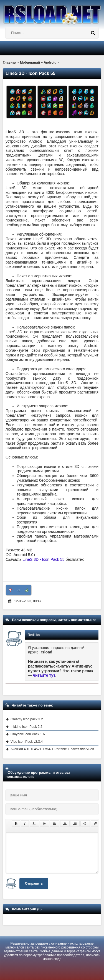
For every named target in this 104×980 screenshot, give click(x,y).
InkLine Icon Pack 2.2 (26, 727)
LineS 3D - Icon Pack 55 (44, 559)
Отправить (34, 883)
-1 (19, 590)
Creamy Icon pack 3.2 (27, 719)
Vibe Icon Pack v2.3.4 (27, 742)
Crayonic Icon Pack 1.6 (28, 734)
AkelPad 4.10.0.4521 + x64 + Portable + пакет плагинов (52, 749)
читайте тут (44, 675)
